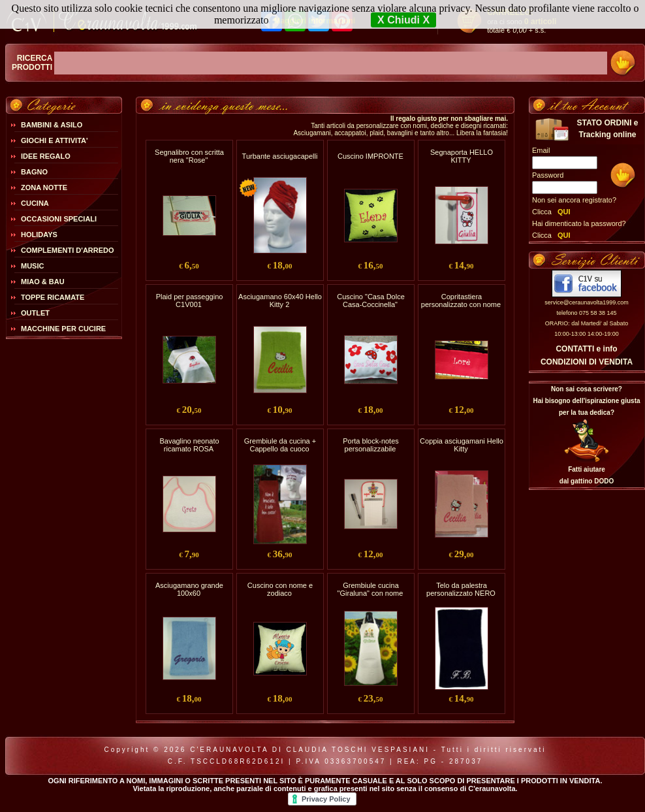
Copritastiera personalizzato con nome (461, 300)
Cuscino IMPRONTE (370, 156)
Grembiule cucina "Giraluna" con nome (370, 589)
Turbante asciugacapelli (280, 156)
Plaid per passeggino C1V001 (190, 300)
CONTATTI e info (586, 349)
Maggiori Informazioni (314, 21)
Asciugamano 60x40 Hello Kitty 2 (280, 300)
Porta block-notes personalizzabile (371, 445)
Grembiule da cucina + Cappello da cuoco (280, 445)
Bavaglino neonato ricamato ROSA (189, 445)
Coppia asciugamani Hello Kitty (462, 445)
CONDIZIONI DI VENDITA (587, 362)
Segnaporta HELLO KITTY (462, 156)
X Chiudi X (403, 20)
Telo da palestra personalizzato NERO (461, 589)
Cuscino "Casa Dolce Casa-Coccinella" (371, 300)
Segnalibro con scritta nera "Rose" (189, 156)
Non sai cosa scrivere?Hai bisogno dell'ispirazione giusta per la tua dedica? (586, 401)
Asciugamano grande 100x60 (189, 589)
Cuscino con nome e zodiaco (280, 589)
